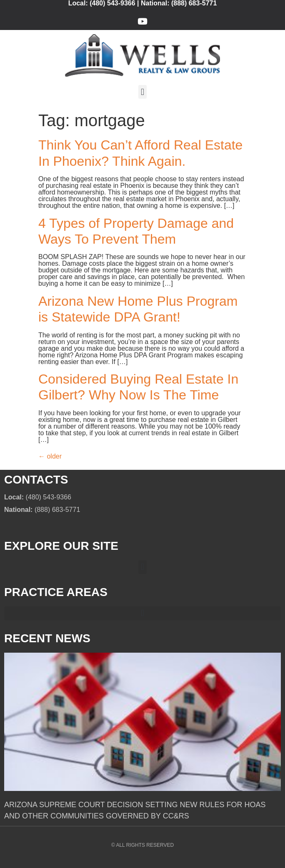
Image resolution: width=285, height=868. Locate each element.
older (50, 456)
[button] (142, 92)
